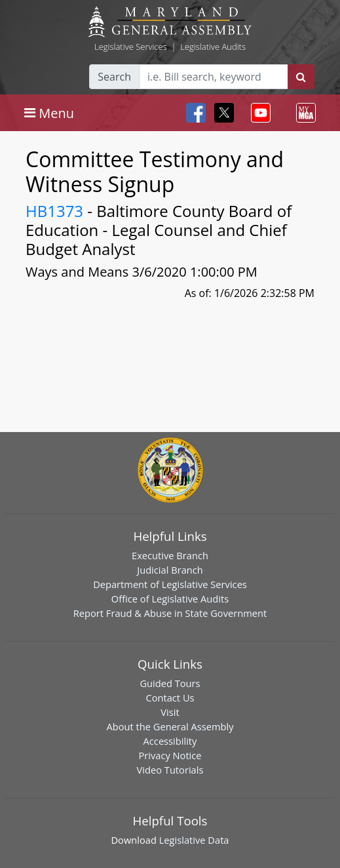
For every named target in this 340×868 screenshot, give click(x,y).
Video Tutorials (170, 770)
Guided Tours (170, 683)
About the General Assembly (170, 726)
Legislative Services (131, 47)
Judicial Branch (170, 570)
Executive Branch (170, 555)
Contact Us (170, 698)
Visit (170, 712)
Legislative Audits (213, 47)
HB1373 (54, 211)
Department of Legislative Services (170, 584)
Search (114, 77)
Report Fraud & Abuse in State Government (170, 613)
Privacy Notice (170, 755)
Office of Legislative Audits (170, 599)
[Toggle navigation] (49, 113)
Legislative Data (194, 840)
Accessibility (170, 741)
